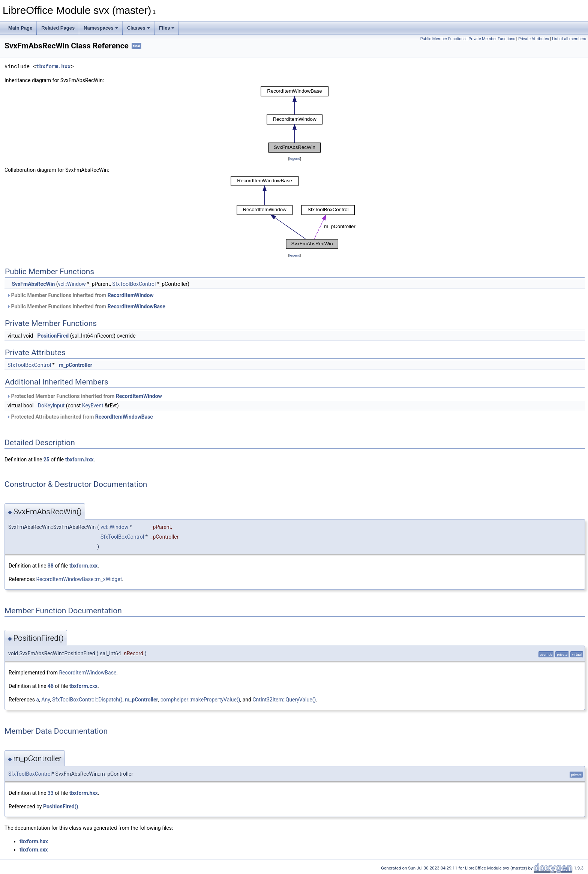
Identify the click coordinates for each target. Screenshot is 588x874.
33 (51, 793)
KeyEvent (93, 405)
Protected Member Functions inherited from (84, 396)
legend (295, 158)
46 (51, 686)
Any (46, 700)
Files (167, 28)
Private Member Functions (492, 39)
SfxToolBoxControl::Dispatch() (87, 700)
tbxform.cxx (83, 566)
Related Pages (58, 28)
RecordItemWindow (131, 295)
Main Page (20, 28)
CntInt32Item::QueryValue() (284, 700)
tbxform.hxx (53, 67)
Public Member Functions (443, 39)
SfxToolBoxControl (134, 284)
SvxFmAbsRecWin (33, 284)
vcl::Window (72, 284)
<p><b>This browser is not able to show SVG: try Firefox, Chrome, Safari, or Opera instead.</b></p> (295, 119)
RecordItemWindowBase (136, 306)
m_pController (76, 365)
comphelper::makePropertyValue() (200, 700)
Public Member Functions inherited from (80, 295)
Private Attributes (534, 39)
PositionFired (53, 336)
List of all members (569, 39)
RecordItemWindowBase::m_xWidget (79, 579)
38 (51, 566)
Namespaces (101, 28)
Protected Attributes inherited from (80, 417)
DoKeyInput (51, 405)
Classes (139, 28)
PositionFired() (61, 806)
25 (46, 460)
